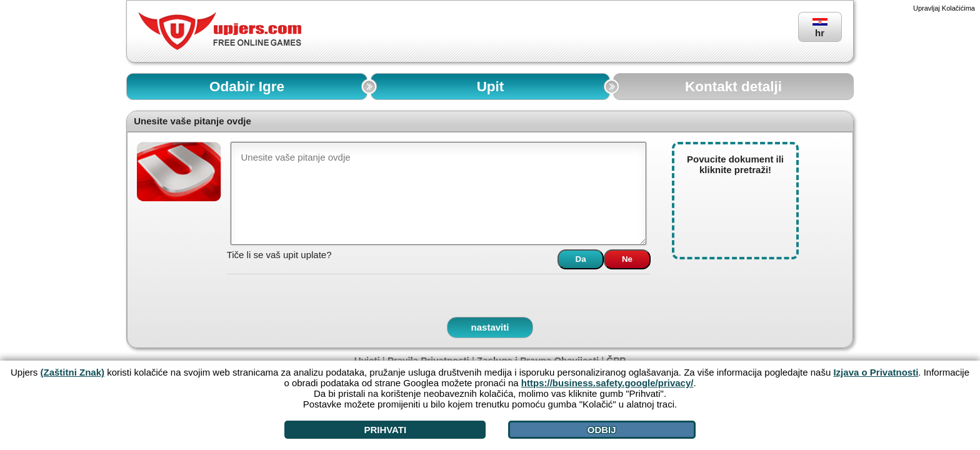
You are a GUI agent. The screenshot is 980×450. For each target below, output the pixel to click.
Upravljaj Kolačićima (944, 8)
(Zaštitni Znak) (72, 372)
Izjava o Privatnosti (876, 372)
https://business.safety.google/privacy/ (607, 383)
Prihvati (385, 430)
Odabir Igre (247, 87)
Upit (491, 87)
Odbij (602, 430)
